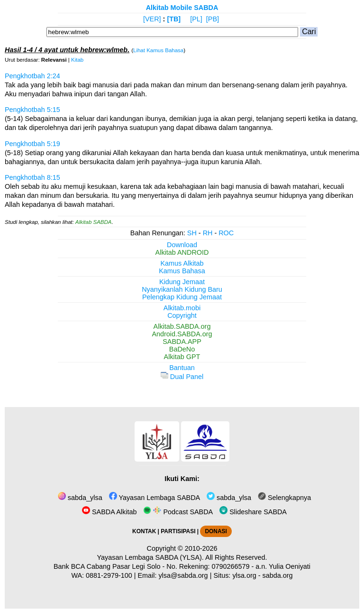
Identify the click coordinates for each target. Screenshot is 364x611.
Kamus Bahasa (182, 271)
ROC (226, 233)
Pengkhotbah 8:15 (32, 177)
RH (208, 233)
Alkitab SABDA (94, 222)
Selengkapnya (284, 498)
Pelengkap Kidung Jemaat (182, 297)
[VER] (152, 19)
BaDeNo (182, 349)
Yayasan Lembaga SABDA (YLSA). (150, 557)
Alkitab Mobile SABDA (182, 8)
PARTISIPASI (178, 531)
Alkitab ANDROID (182, 252)
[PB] (213, 19)
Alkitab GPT (182, 357)
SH (192, 233)
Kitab (77, 60)
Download (182, 245)
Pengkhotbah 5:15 (32, 110)
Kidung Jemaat (182, 282)
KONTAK (144, 531)
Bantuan (182, 368)
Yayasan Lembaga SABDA (155, 498)
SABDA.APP (182, 342)
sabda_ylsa (80, 498)
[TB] (174, 19)
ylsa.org (244, 575)
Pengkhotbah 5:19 (32, 144)
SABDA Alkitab (109, 512)
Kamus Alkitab (182, 263)
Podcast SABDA (178, 512)
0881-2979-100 (109, 575)
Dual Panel (182, 377)
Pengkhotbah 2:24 (32, 76)
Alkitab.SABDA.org (182, 326)
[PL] (196, 19)
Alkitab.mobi (182, 308)
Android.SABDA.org (182, 334)
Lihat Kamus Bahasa (158, 50)
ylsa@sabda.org (183, 575)
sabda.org (278, 575)
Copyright (182, 315)
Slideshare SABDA (253, 512)
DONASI (216, 531)
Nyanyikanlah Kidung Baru (182, 289)
